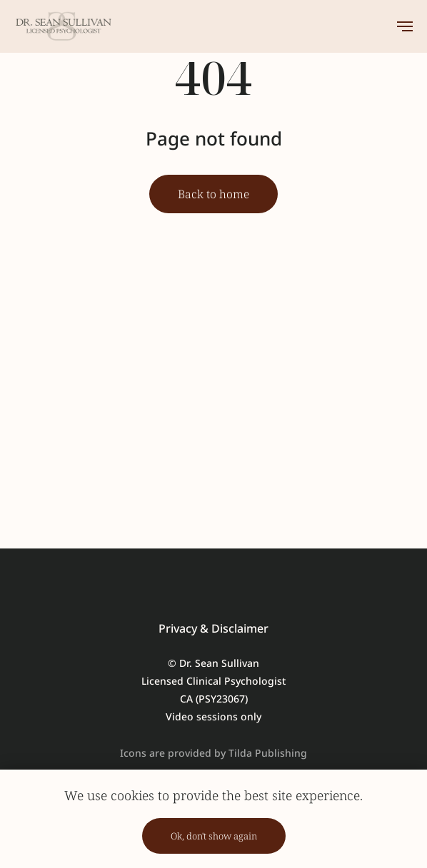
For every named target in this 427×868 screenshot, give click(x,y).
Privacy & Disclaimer (213, 628)
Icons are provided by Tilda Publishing (213, 753)
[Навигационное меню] (405, 26)
